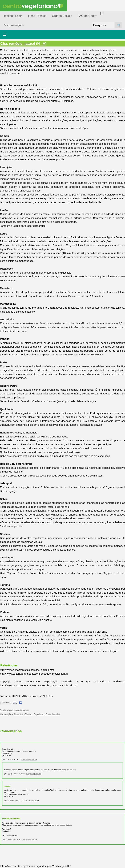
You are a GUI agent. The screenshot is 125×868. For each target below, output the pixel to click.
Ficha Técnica (37, 16)
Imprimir (33, 760)
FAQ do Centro (87, 16)
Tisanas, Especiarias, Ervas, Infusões (43, 714)
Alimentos (18, 714)
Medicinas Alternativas (19, 710)
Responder (25, 760)
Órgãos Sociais (62, 16)
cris (9, 774)
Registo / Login (13, 16)
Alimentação (6, 714)
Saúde (3, 710)
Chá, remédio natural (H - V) (23, 44)
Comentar (6, 703)
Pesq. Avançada (13, 25)
